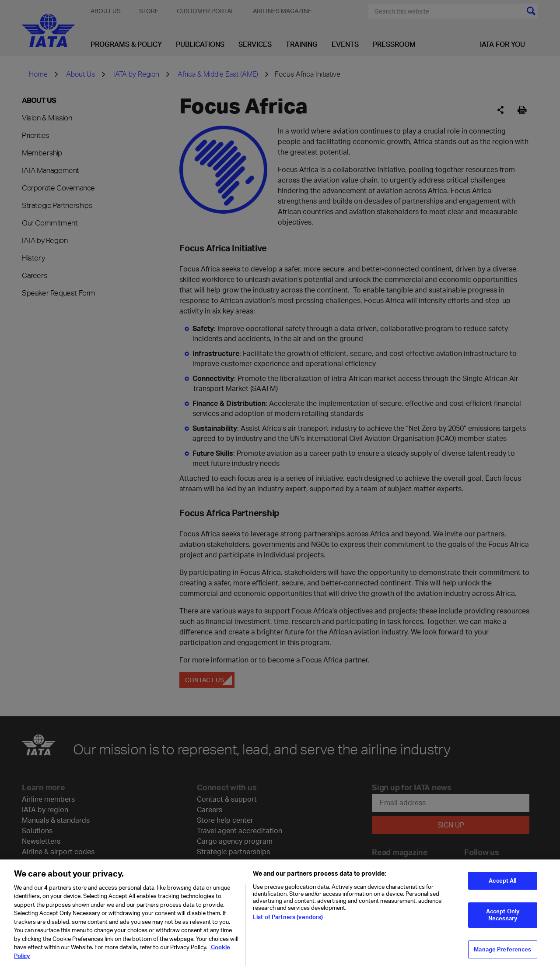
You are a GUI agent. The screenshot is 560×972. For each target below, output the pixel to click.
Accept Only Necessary (503, 921)
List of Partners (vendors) (288, 923)
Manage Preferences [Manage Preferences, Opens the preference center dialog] (502, 955)
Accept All (502, 887)
